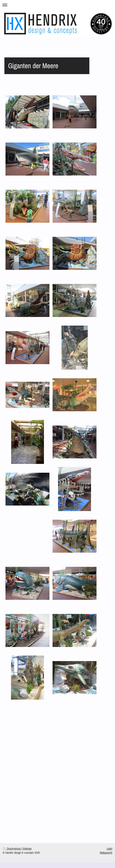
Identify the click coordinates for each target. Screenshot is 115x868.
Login (109, 849)
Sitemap (27, 849)
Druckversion (12, 849)
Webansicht (106, 853)
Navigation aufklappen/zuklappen (57, 5)
